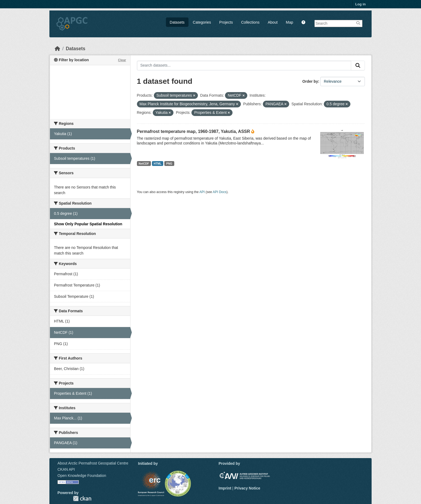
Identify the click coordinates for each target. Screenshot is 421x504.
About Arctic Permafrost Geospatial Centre (93, 463)
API (202, 192)
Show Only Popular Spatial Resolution (88, 224)
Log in (360, 4)
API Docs (219, 192)
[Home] (57, 49)
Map (290, 22)
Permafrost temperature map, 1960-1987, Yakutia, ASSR (194, 131)
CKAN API (66, 469)
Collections (250, 22)
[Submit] (358, 66)
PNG (169, 164)
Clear (122, 60)
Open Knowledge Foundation (82, 476)
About (273, 22)
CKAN (82, 498)
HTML (157, 164)
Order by (310, 81)
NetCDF (144, 164)
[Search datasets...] (244, 66)
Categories (202, 22)
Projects (226, 22)
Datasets (177, 22)
